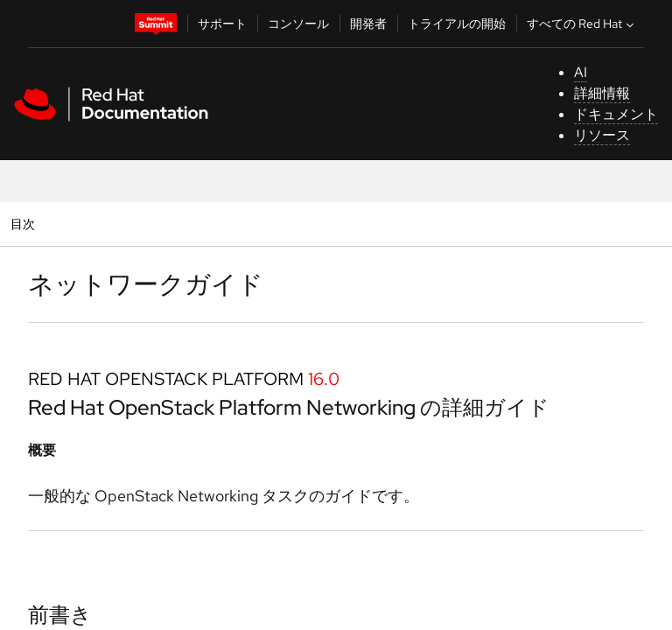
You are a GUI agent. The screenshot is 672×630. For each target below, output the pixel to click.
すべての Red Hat (582, 24)
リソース (602, 135)
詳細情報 (602, 93)
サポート (222, 24)
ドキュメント (616, 114)
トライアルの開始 (457, 24)
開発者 (368, 24)
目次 (25, 224)
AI (581, 72)
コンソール (298, 24)
